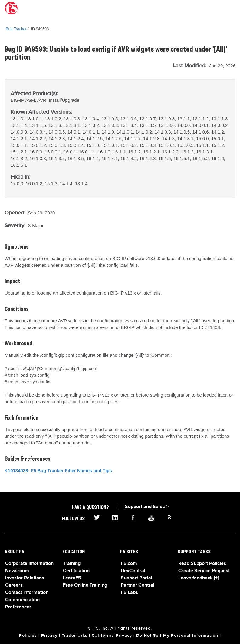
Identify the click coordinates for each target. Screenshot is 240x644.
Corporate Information (29, 564)
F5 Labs (129, 593)
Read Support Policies (202, 564)
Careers (14, 585)
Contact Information (27, 593)
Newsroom (17, 571)
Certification (76, 571)
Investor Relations (25, 578)
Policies (28, 636)
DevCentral (133, 571)
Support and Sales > (147, 507)
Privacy (49, 636)
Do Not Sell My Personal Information (177, 636)
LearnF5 (72, 578)
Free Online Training (85, 585)
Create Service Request (204, 571)
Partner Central (138, 585)
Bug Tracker (16, 29)
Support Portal (136, 578)
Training (72, 564)
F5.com (129, 564)
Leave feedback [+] (199, 578)
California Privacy (112, 636)
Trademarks (75, 636)
